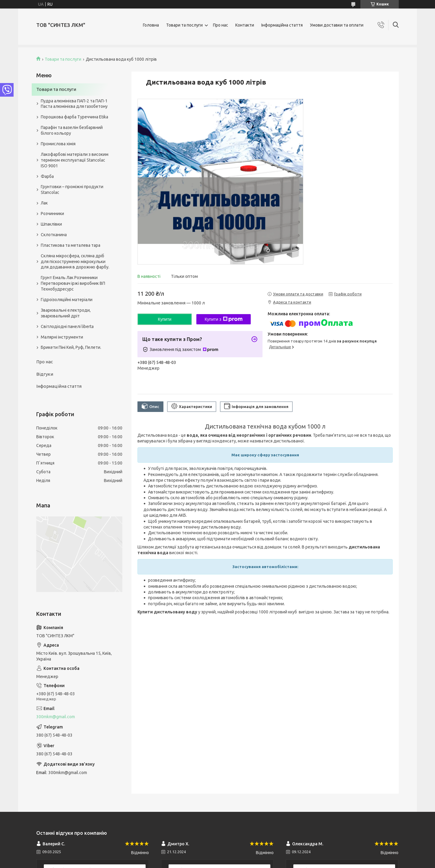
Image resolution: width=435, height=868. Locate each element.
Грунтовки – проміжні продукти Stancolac (72, 190)
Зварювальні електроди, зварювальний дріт (66, 313)
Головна (151, 25)
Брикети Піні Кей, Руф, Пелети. (71, 347)
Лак (44, 203)
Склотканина (54, 235)
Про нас (221, 25)
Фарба (47, 176)
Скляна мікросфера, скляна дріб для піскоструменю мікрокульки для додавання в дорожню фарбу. (75, 262)
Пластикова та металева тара (71, 245)
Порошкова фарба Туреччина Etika (74, 117)
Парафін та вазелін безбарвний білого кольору (72, 130)
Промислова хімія (58, 144)
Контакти (245, 25)
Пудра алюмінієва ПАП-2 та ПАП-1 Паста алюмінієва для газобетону (74, 104)
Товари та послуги (184, 25)
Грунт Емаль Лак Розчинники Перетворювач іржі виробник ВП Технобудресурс (73, 283)
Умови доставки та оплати (337, 25)
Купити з (223, 319)
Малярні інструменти (62, 337)
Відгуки (45, 374)
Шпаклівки (51, 224)
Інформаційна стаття (282, 25)
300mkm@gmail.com (56, 717)
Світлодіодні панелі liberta (67, 326)
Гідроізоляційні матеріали (67, 300)
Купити (165, 319)
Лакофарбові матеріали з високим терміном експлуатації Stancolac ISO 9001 (75, 160)
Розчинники (52, 214)
